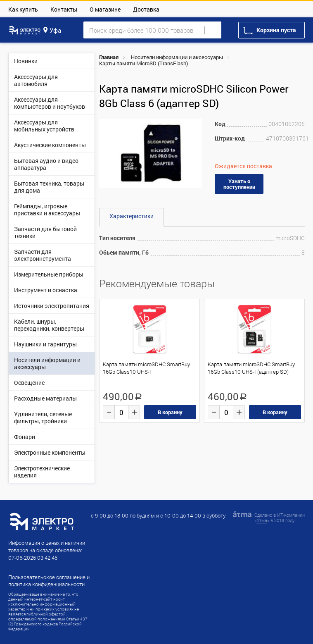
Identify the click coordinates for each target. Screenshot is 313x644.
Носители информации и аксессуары (177, 57)
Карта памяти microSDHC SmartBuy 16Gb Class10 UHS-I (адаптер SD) (251, 368)
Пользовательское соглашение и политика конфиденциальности (49, 581)
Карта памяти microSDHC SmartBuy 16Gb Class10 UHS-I (146, 368)
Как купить (23, 9)
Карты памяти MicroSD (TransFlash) (143, 63)
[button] (195, 126)
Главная (109, 57)
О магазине (105, 9)
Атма (262, 520)
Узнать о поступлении (239, 184)
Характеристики (132, 216)
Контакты (64, 9)
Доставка (146, 9)
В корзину (170, 412)
